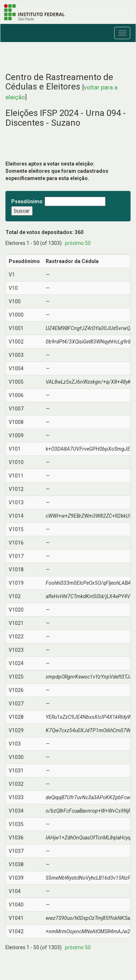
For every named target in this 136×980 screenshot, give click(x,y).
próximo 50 (78, 243)
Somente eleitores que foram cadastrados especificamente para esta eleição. (57, 175)
